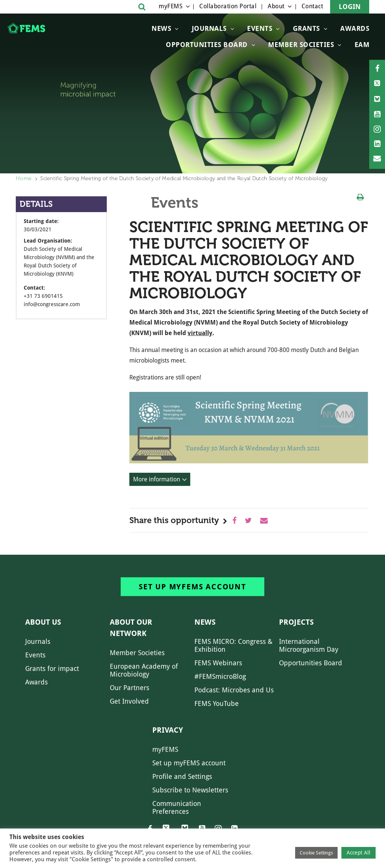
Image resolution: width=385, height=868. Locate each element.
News (161, 28)
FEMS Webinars (218, 663)
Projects (296, 622)
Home (24, 178)
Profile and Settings (182, 776)
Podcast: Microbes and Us (234, 690)
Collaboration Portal (228, 6)
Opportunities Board (311, 663)
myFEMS (171, 6)
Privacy (168, 730)
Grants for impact (52, 668)
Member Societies (301, 45)
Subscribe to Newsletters (190, 790)
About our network (131, 628)
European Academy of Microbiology (144, 670)
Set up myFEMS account (192, 587)
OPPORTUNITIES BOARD (207, 45)
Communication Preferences (177, 807)
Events (260, 28)
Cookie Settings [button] (316, 853)
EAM (362, 45)
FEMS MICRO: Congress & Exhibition (233, 645)
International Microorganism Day (309, 645)
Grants (306, 28)
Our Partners (130, 688)
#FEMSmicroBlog (220, 676)
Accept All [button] (358, 853)
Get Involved (129, 701)
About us (43, 622)
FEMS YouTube (217, 703)
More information (157, 479)
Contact (312, 6)
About (276, 6)
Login (350, 7)
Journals (209, 28)
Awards (355, 28)
